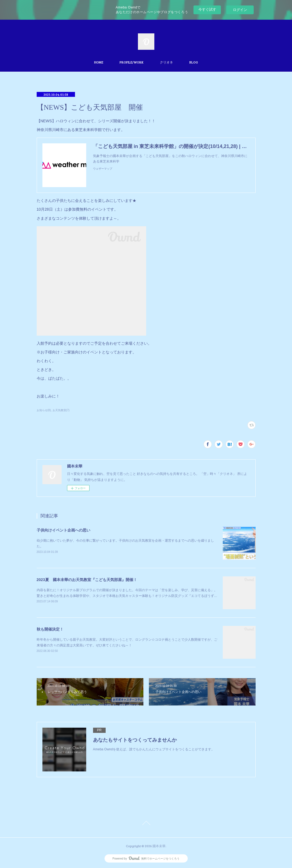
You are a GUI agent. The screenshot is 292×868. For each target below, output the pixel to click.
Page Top (146, 824)
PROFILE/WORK (131, 62)
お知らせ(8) (44, 410)
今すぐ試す (207, 9)
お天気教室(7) (61, 410)
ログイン (240, 10)
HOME (99, 62)
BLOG (194, 62)
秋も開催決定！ (50, 629)
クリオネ (166, 62)
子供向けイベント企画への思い (63, 530)
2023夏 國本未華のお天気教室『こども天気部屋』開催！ (87, 580)
